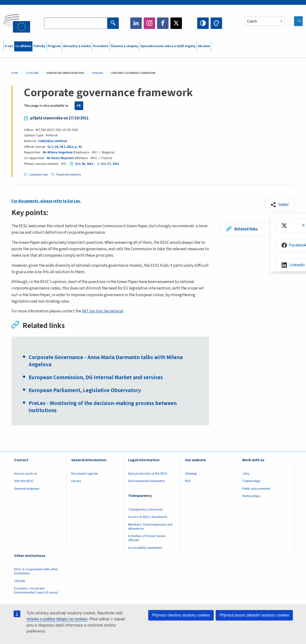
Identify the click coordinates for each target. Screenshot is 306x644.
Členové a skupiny (124, 46)
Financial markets (69, 175)
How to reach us (26, 474)
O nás (9, 46)
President (101, 46)
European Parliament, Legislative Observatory (85, 390)
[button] (280, 205)
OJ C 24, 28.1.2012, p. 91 (65, 147)
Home (15, 73)
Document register (85, 474)
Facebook (163, 23)
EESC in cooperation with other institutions (36, 571)
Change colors (216, 23)
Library (76, 481)
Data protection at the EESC (148, 474)
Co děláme (23, 46)
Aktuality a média (77, 46)
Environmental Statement (146, 481)
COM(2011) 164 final (52, 141)
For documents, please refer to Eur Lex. (46, 201)
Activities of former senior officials (147, 538)
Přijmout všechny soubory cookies (181, 615)
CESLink (20, 581)
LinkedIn (136, 23)
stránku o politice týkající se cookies (57, 619)
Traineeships (251, 481)
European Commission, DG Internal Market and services (96, 378)
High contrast (203, 23)
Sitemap (191, 474)
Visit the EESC (24, 481)
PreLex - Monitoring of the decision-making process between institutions (103, 407)
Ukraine (204, 46)
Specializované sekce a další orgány (168, 46)
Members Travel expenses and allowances (150, 527)
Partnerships (251, 496)
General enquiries (27, 489)
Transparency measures (146, 510)
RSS (188, 481)
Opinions (97, 73)
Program (54, 46)
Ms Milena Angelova (58, 152)
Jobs (246, 474)
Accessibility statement (145, 548)
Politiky (39, 46)
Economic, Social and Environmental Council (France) (36, 591)
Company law (38, 175)
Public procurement (256, 489)
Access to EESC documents (148, 517)
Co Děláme (32, 73)
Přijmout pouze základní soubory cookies (254, 615)
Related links (246, 229)
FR (79, 106)
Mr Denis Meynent (60, 158)
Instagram (149, 23)
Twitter (176, 23)
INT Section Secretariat (103, 311)
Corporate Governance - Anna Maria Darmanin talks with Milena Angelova (106, 361)
